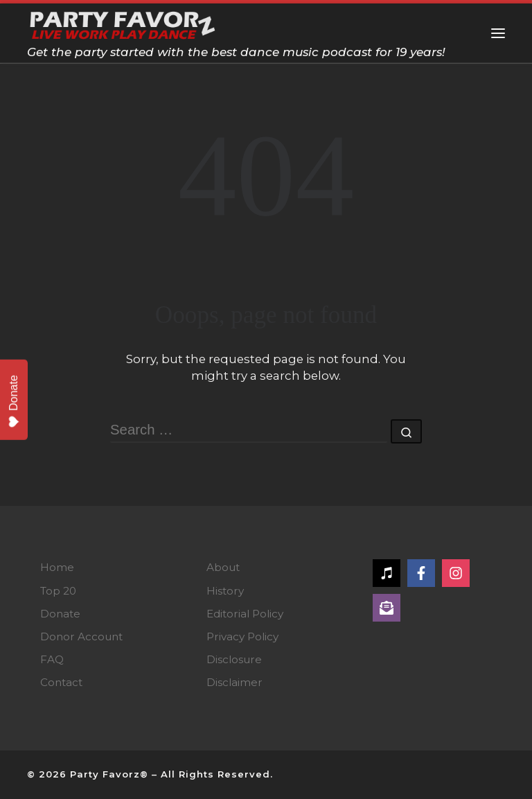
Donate (60, 614)
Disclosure (234, 659)
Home (57, 567)
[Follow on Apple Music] (387, 573)
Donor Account (81, 636)
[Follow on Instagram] (456, 573)
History (225, 591)
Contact (61, 682)
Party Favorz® (109, 774)
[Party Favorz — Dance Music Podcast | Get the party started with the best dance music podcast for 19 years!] (123, 23)
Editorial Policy (245, 614)
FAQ (52, 659)
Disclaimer (234, 682)
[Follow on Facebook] (421, 573)
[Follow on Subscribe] (387, 608)
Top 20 (58, 591)
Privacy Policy (242, 636)
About (223, 567)
